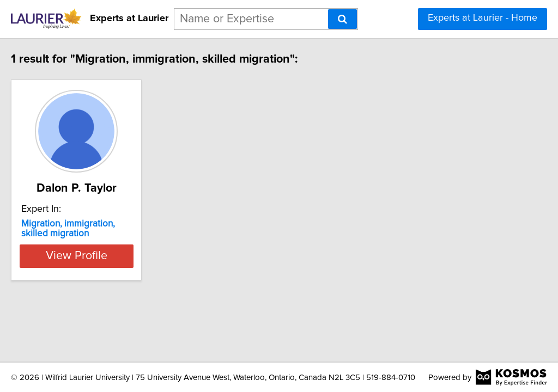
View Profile (113, 256)
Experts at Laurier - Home (483, 18)
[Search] (342, 19)
